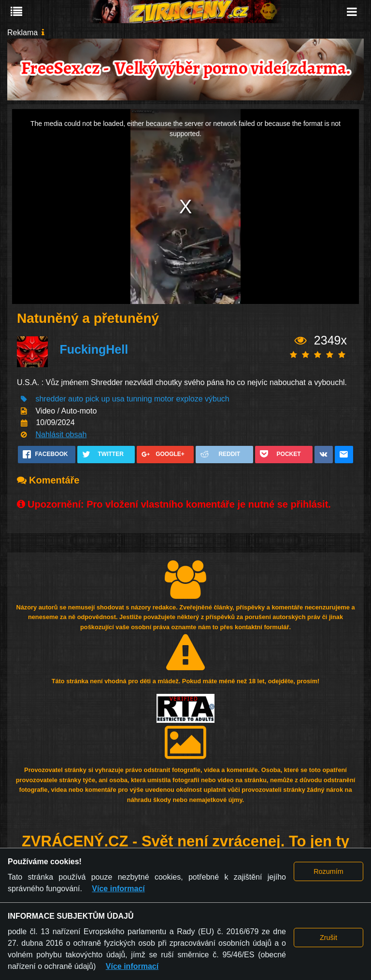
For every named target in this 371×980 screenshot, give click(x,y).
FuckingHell (94, 349)
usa (118, 399)
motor (164, 399)
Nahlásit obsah (61, 435)
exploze (189, 399)
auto (76, 399)
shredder (50, 399)
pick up (98, 399)
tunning (139, 399)
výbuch (217, 399)
